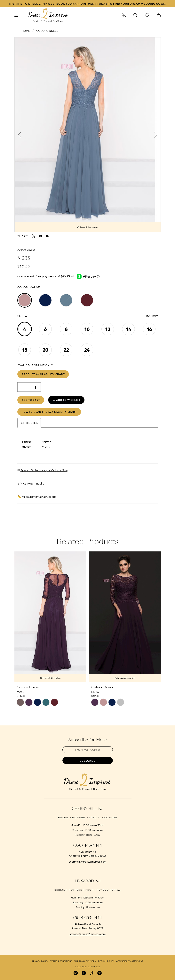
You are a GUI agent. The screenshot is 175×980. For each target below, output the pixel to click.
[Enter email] (88, 750)
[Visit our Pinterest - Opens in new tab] (99, 973)
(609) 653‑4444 (87, 918)
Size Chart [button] (151, 316)
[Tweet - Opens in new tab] (34, 236)
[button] (16, 15)
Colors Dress (47, 31)
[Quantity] (29, 387)
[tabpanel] (88, 135)
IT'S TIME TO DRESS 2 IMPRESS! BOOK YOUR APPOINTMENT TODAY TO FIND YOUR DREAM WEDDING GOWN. (88, 4)
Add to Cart (31, 400)
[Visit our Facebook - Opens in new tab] (84, 973)
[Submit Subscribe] (88, 760)
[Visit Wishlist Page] (147, 15)
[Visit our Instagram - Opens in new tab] (76, 973)
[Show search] (135, 15)
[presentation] (50, 617)
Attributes (29, 423)
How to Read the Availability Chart (49, 412)
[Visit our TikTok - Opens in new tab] (92, 973)
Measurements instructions (39, 497)
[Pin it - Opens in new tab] (41, 236)
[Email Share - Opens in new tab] (47, 236)
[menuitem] (16, 15)
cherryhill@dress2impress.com (87, 861)
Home (26, 31)
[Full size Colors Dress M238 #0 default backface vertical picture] (88, 135)
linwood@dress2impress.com (88, 934)
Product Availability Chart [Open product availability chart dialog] (43, 374)
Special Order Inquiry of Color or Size (44, 470)
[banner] (48, 15)
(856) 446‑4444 (87, 845)
